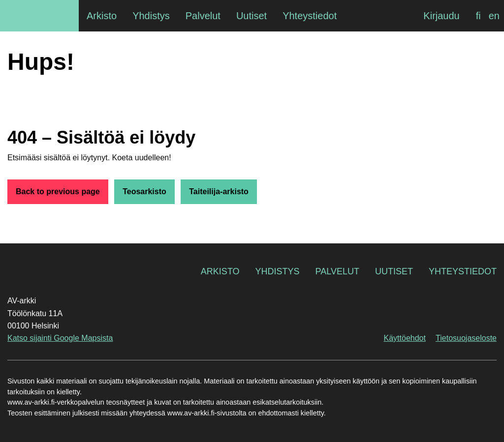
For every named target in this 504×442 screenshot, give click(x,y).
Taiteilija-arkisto (219, 192)
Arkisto (220, 271)
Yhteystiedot (463, 271)
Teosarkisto (144, 192)
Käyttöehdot (405, 338)
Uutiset (394, 271)
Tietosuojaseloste (466, 338)
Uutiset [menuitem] (252, 16)
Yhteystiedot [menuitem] (310, 16)
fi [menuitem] (478, 16)
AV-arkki (39, 16)
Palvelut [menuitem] (203, 16)
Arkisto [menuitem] (102, 16)
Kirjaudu (441, 16)
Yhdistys (278, 271)
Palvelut (337, 271)
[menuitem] (478, 16)
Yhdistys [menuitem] (151, 16)
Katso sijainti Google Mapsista (60, 338)
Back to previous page (58, 192)
